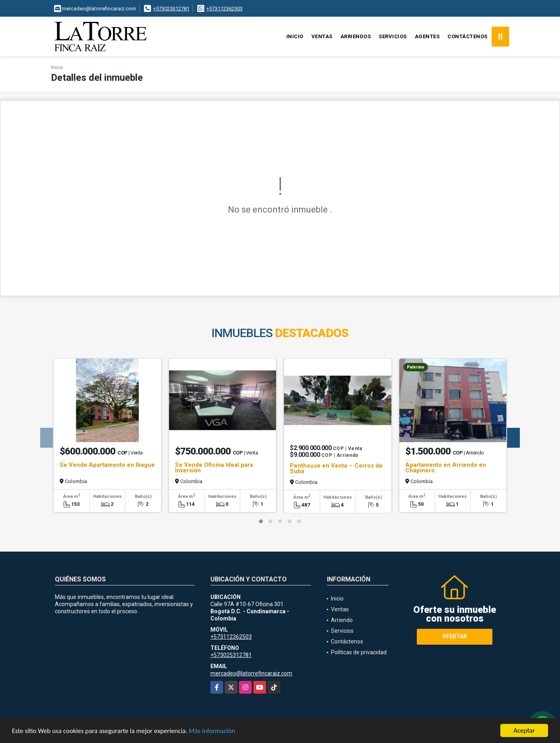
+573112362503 (225, 9)
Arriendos (356, 36)
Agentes (427, 36)
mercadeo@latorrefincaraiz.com (251, 673)
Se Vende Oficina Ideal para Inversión (214, 468)
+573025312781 (171, 9)
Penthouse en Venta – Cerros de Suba (336, 468)
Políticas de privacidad (359, 652)
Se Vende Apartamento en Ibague (107, 465)
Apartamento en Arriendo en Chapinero (446, 468)
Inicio (295, 36)
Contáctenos (468, 36)
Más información (212, 731)
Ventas (322, 36)
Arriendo (342, 620)
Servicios (393, 36)
